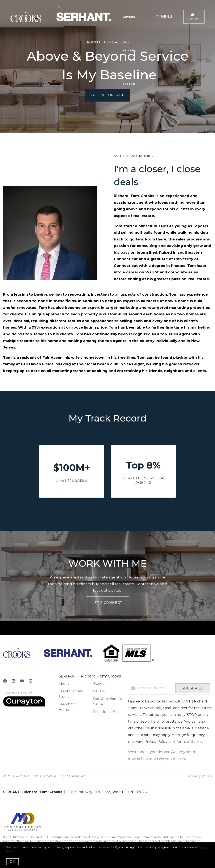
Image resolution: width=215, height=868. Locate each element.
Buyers (129, 17)
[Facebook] (5, 681)
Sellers (129, 50)
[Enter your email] (156, 688)
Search (129, 84)
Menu (164, 17)
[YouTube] (22, 681)
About (64, 684)
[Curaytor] (24, 705)
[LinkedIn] (13, 681)
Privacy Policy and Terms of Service (174, 742)
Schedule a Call (106, 712)
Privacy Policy (200, 776)
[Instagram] (31, 681)
